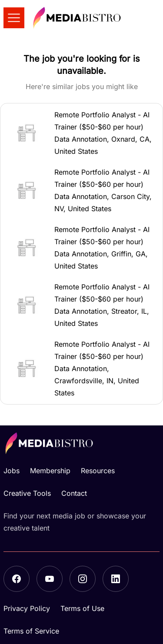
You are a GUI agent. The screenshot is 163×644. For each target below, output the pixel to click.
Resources (98, 471)
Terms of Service (31, 631)
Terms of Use (82, 608)
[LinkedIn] (116, 579)
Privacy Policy (27, 608)
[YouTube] (50, 579)
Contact (74, 493)
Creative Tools (27, 493)
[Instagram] (83, 579)
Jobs (12, 471)
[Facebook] (17, 579)
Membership (50, 471)
